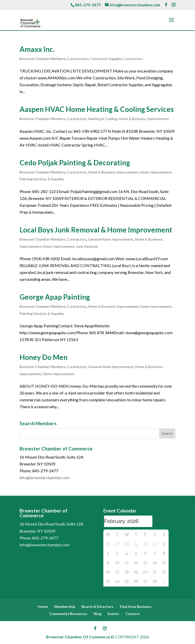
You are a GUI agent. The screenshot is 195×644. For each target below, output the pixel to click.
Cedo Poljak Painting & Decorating (75, 163)
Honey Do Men (44, 357)
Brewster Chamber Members (43, 59)
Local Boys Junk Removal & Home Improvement (96, 230)
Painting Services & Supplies (42, 179)
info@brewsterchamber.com (45, 478)
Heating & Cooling (103, 119)
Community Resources (68, 614)
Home (43, 606)
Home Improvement (156, 172)
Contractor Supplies (106, 59)
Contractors (133, 59)
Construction (78, 59)
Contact (133, 614)
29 (136, 544)
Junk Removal (87, 246)
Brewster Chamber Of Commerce (78, 637)
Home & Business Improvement (144, 119)
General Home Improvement (111, 239)
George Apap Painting (55, 297)
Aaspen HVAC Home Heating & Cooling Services (97, 109)
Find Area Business (136, 606)
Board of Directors (97, 606)
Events (113, 614)
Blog (97, 614)
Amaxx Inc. (37, 49)
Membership (65, 606)
